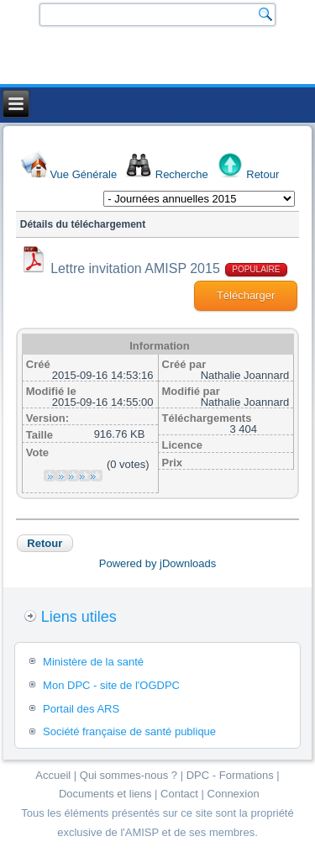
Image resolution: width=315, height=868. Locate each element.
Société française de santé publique (129, 731)
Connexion (234, 794)
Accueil (53, 775)
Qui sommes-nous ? (129, 775)
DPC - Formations (230, 775)
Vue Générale (83, 174)
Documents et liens (105, 794)
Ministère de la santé (93, 662)
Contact (179, 794)
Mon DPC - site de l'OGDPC (111, 685)
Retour (262, 174)
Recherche (182, 174)
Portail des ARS (81, 709)
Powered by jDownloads (157, 563)
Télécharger (246, 295)
